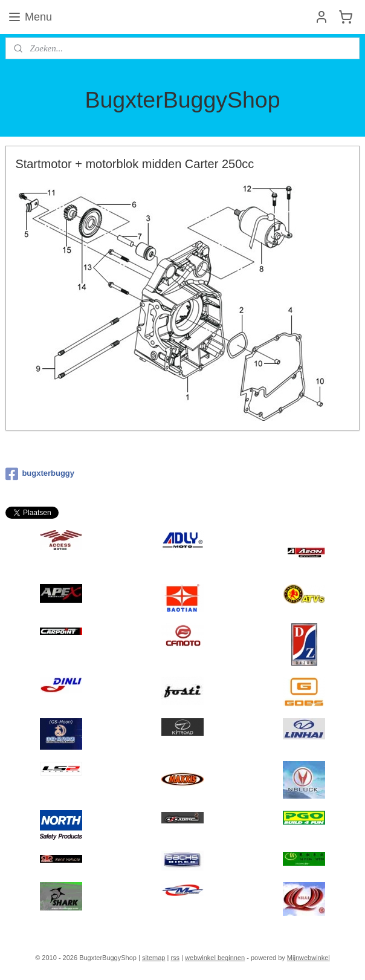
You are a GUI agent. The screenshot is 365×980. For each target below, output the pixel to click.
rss (175, 958)
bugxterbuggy (40, 474)
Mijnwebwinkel (308, 958)
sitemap (154, 958)
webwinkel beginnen (215, 958)
